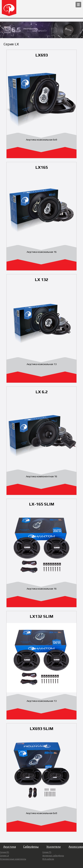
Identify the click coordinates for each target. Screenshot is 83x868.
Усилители (54, 847)
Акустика (10, 847)
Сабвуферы (31, 847)
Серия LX (4, 856)
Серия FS (47, 852)
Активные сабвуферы (53, 856)
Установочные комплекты (13, 859)
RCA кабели (48, 859)
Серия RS (5, 852)
